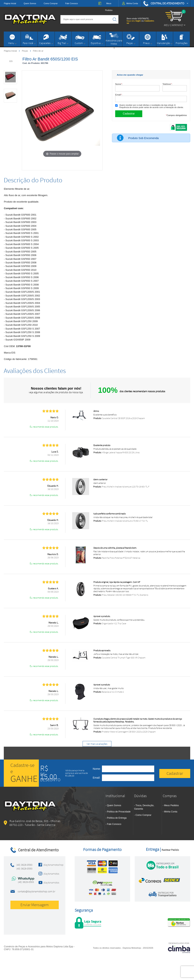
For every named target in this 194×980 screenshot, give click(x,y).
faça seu (134, 21)
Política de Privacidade (119, 812)
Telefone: (167, 84)
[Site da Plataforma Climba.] (179, 948)
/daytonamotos (50, 874)
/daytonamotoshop (50, 865)
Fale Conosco (72, 3)
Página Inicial (10, 3)
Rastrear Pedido (170, 850)
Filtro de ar (38, 51)
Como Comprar (51, 3)
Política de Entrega (117, 818)
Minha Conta (171, 812)
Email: (119, 95)
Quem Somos (30, 3)
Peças (25, 51)
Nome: (119, 84)
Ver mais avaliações (97, 744)
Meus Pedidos (171, 805)
